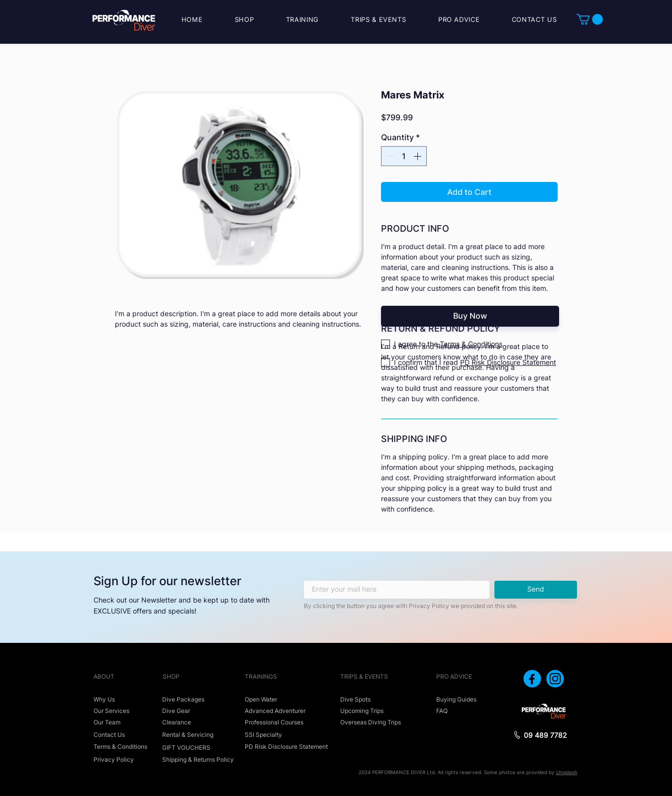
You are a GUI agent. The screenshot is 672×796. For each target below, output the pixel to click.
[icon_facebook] (532, 679)
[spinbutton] (404, 156)
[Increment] (418, 156)
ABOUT (104, 676)
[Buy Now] (470, 316)
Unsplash (567, 772)
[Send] (536, 590)
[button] (590, 19)
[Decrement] (389, 156)
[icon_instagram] (555, 679)
